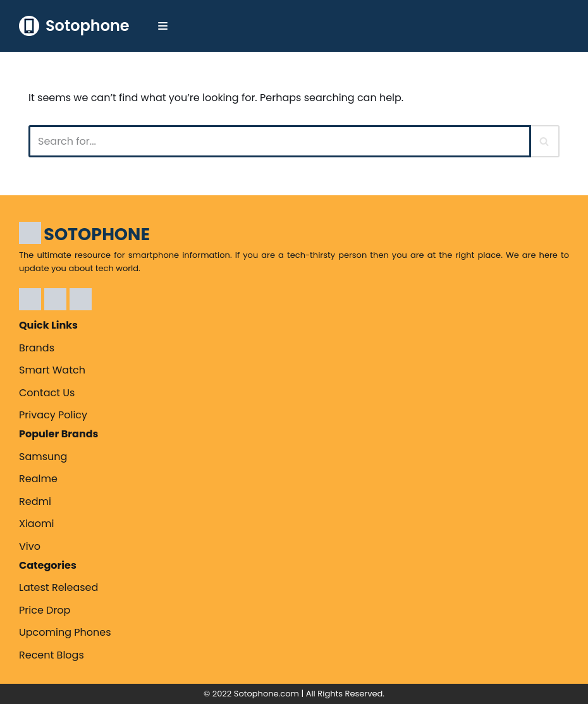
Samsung (43, 457)
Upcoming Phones (65, 632)
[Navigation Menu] (163, 26)
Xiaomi (36, 524)
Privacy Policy (53, 415)
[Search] (280, 141)
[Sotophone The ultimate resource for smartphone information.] (74, 26)
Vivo (30, 546)
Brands (37, 348)
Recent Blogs (52, 655)
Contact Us (47, 393)
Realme (38, 479)
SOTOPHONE (97, 234)
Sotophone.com (266, 694)
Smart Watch (52, 370)
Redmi (35, 501)
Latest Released (58, 587)
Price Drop (45, 610)
